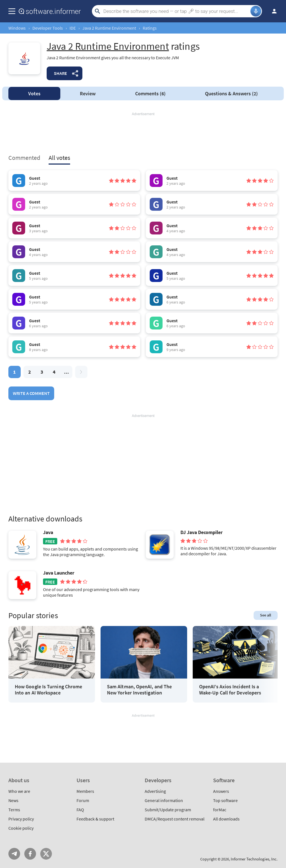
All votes (59, 158)
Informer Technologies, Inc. (254, 859)
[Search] (176, 11)
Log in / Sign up (272, 11)
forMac (220, 810)
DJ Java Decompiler (202, 532)
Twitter (46, 854)
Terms (14, 810)
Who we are (19, 791)
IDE (73, 28)
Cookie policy (21, 828)
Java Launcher (59, 573)
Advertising (155, 791)
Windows (17, 28)
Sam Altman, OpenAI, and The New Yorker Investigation (139, 690)
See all (266, 615)
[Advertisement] (143, 133)
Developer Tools (48, 28)
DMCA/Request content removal (175, 819)
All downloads (226, 819)
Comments (150, 93)
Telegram (14, 854)
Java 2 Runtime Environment (109, 28)
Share (60, 73)
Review (88, 93)
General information (164, 800)
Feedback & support (95, 819)
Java (48, 532)
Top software (225, 800)
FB (30, 854)
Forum (83, 800)
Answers (231, 93)
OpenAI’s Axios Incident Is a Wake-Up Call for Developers (230, 690)
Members (85, 791)
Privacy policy (21, 819)
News (13, 800)
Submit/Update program (168, 810)
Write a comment (31, 393)
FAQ (80, 810)
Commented (24, 158)
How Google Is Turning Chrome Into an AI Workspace (48, 690)
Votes (34, 93)
